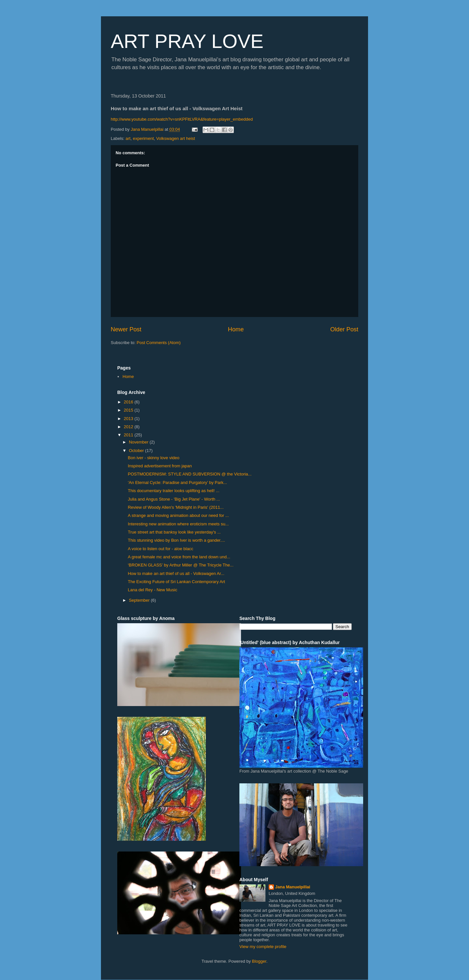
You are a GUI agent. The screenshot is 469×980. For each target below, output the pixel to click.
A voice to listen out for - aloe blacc (160, 549)
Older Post (344, 329)
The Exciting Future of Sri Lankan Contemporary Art (176, 582)
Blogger (259, 961)
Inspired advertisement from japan (160, 466)
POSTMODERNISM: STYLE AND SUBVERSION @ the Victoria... (190, 474)
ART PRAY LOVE (187, 41)
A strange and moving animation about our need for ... (178, 515)
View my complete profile (263, 947)
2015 (129, 410)
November (139, 442)
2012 (129, 427)
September (140, 600)
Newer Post (126, 329)
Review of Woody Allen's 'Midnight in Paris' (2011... (176, 507)
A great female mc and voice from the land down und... (179, 557)
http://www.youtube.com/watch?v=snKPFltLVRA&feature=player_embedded (182, 119)
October (137, 451)
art (128, 138)
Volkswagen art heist (176, 138)
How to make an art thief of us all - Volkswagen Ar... (176, 573)
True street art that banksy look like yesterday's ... (174, 532)
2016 (129, 402)
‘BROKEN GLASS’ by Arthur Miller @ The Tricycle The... (180, 565)
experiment (143, 138)
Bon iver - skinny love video (153, 458)
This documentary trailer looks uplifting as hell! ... (173, 491)
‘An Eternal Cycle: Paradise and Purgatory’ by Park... (177, 482)
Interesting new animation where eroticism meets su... (178, 524)
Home (236, 329)
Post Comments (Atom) (159, 343)
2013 (129, 419)
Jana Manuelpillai (293, 887)
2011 (129, 435)
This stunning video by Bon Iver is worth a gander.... (176, 540)
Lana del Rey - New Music (152, 590)
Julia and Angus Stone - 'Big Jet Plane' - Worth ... (174, 499)
